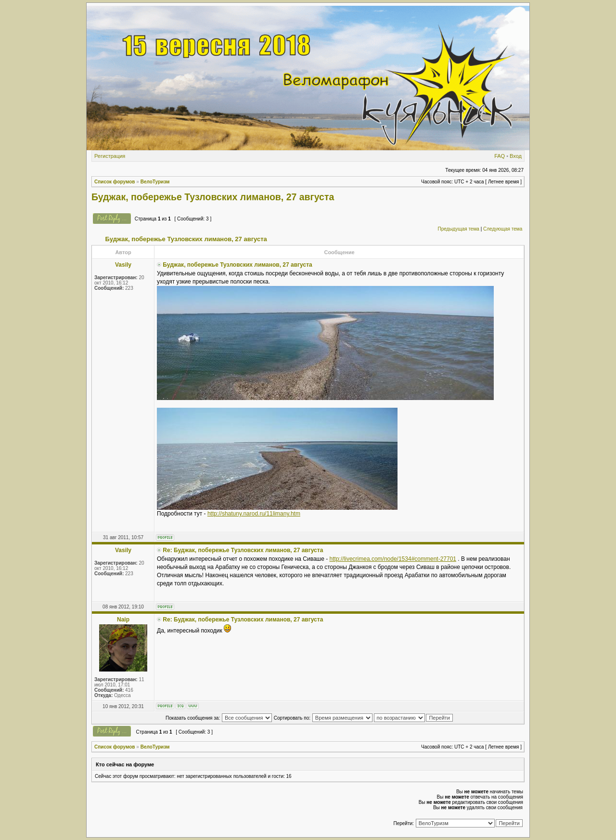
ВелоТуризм (155, 182)
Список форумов (115, 182)
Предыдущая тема (458, 229)
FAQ (500, 156)
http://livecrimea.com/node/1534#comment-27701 (393, 559)
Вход (516, 156)
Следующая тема (503, 229)
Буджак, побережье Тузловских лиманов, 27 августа (213, 197)
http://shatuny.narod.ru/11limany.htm (254, 514)
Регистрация (110, 156)
